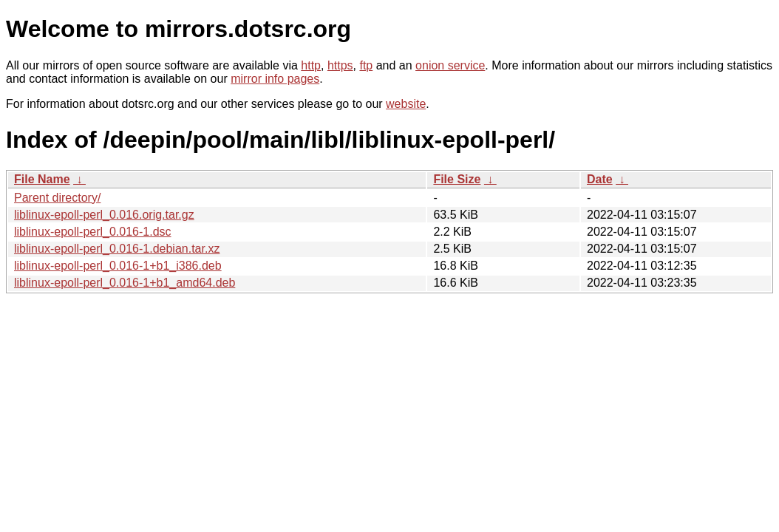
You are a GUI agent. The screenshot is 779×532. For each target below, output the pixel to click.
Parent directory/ (57, 198)
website (406, 104)
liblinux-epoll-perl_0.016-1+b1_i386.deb (118, 266)
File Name (42, 179)
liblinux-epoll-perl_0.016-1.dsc (93, 232)
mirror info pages (275, 79)
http (311, 65)
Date (600, 179)
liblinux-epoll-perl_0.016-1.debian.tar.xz (117, 249)
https (340, 65)
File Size (457, 179)
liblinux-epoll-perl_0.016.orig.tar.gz (104, 215)
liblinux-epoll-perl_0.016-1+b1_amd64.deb (125, 283)
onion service (450, 65)
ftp (366, 65)
